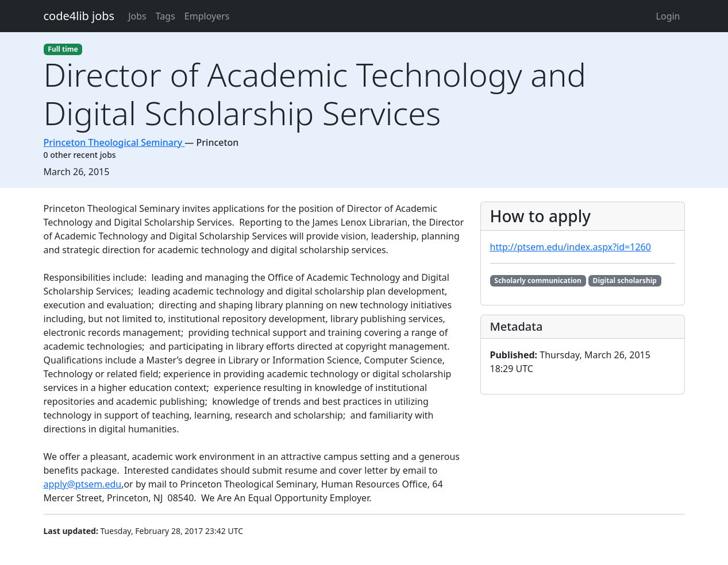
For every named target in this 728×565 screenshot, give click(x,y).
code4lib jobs (79, 16)
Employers (207, 16)
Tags (165, 16)
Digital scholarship (625, 280)
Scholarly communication (538, 280)
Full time (63, 49)
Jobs (137, 16)
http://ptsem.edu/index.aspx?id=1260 (571, 247)
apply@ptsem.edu (83, 484)
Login (668, 16)
